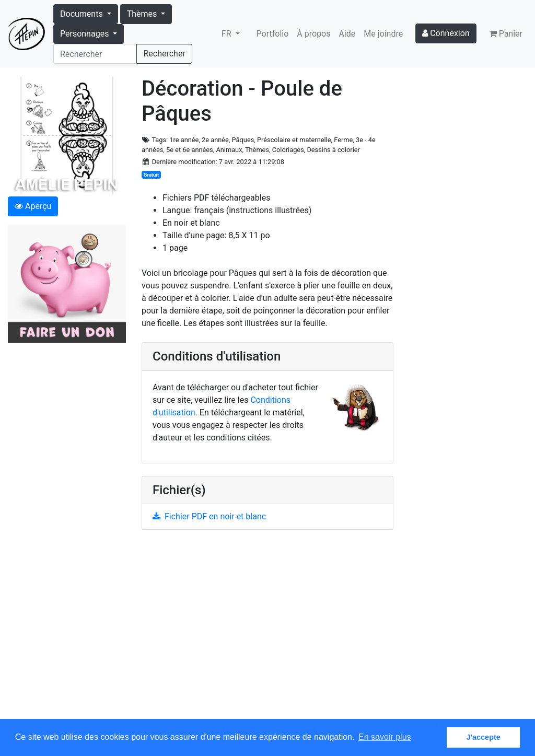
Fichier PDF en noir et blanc (209, 516)
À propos (313, 34)
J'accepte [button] (484, 737)
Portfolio (273, 34)
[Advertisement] (267, 630)
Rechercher (164, 54)
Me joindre (383, 34)
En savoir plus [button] (385, 737)
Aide (347, 34)
